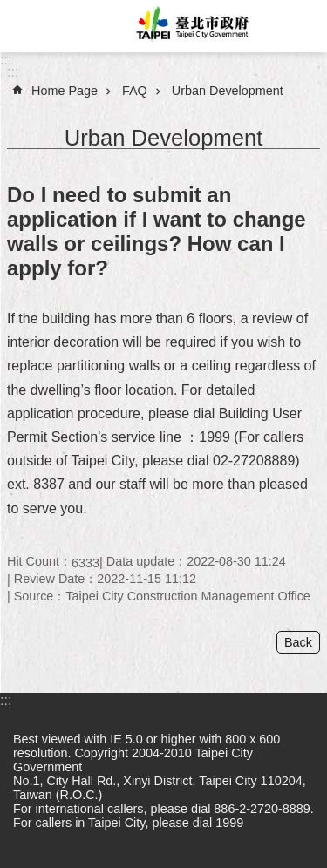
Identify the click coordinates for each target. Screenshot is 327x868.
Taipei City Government (190, 26)
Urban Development (228, 91)
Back (298, 642)
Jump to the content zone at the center (9, 9)
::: (6, 60)
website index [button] (26, 26)
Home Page (65, 91)
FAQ (135, 91)
